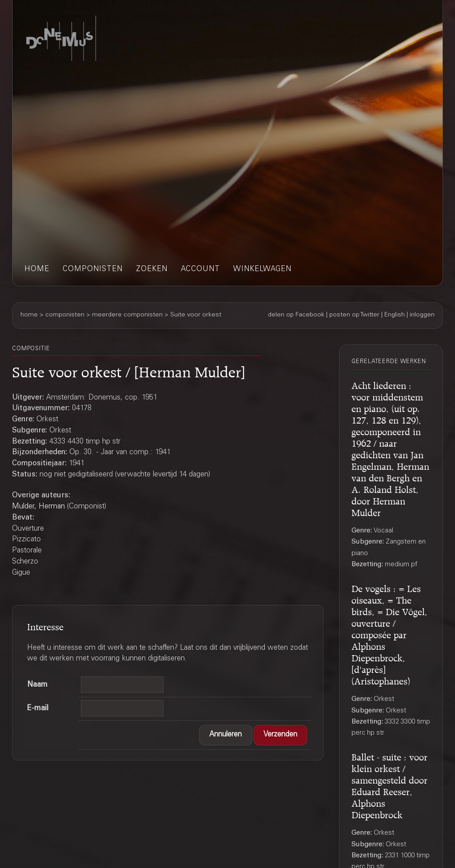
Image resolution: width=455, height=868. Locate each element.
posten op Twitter (354, 315)
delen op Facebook (296, 315)
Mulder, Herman (38, 507)
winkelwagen (262, 270)
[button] (226, 735)
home (37, 270)
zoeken (152, 270)
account (200, 270)
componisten (93, 270)
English (395, 315)
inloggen (422, 315)
